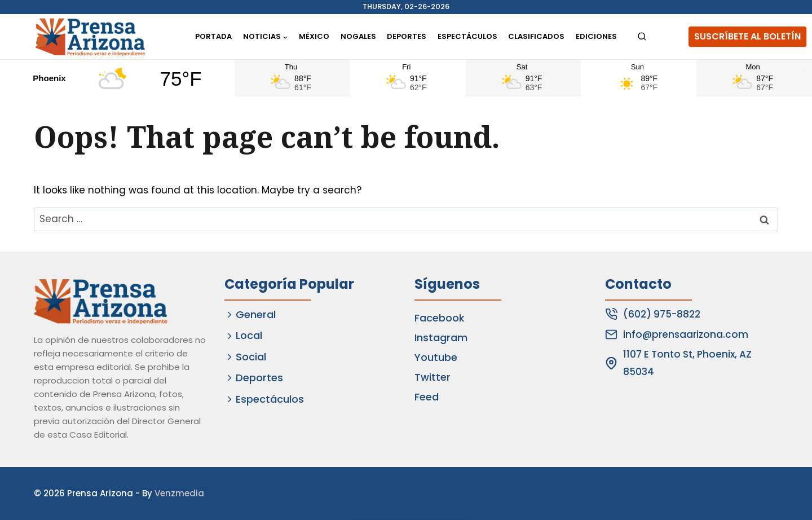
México (314, 36)
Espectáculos (467, 36)
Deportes (407, 36)
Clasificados (536, 36)
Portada (213, 36)
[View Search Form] (642, 37)
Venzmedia (179, 493)
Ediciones (596, 36)
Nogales (358, 36)
